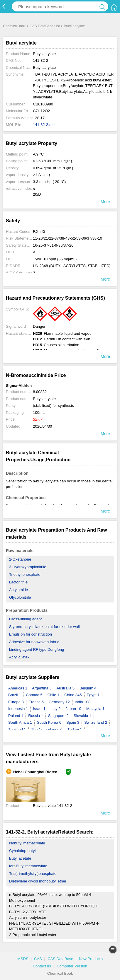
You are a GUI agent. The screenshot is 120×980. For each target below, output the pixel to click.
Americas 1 (18, 688)
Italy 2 (56, 709)
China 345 (73, 695)
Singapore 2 (58, 716)
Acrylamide (18, 590)
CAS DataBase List (45, 26)
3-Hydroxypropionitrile (28, 567)
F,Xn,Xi (39, 232)
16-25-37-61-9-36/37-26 (53, 245)
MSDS (23, 959)
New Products (91, 959)
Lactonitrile (18, 582)
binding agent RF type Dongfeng (37, 649)
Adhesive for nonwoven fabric (34, 642)
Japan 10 (74, 709)
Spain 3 (73, 722)
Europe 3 (16, 702)
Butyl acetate (20, 858)
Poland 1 (16, 716)
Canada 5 (34, 695)
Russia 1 (36, 716)
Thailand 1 (17, 729)
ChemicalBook (14, 26)
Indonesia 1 (18, 709)
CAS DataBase (60, 959)
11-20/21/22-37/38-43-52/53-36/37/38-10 (67, 238)
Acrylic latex (19, 657)
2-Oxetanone (20, 559)
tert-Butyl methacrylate (28, 866)
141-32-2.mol (44, 125)
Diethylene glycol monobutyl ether (38, 881)
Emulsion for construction (31, 634)
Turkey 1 (75, 729)
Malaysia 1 (95, 709)
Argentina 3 (42, 688)
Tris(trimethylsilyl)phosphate (33, 874)
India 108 (83, 702)
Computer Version (72, 966)
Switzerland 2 (96, 722)
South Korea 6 (49, 722)
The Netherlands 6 (47, 729)
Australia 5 (66, 688)
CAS (38, 959)
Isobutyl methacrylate (27, 843)
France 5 (36, 702)
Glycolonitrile (20, 597)
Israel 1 (39, 709)
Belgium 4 (88, 688)
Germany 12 (59, 702)
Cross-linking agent (25, 619)
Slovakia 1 (82, 716)
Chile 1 (53, 695)
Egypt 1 (93, 695)
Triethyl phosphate (25, 574)
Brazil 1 (15, 695)
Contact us (42, 966)
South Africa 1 (20, 722)
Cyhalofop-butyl (22, 851)
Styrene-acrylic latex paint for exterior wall (44, 627)
